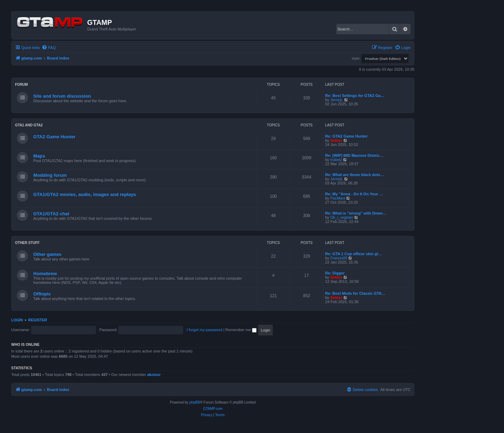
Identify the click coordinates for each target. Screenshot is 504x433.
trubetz (336, 160)
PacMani (338, 198)
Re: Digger (335, 273)
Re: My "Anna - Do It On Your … (354, 194)
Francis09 (339, 258)
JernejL (337, 100)
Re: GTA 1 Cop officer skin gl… (353, 254)
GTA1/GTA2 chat (51, 214)
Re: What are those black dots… (355, 175)
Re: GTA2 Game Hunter (346, 136)
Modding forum (50, 175)
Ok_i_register (342, 217)
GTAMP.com (213, 409)
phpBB (195, 402)
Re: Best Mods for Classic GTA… (355, 293)
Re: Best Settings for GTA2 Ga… (355, 96)
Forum (22, 85)
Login (17, 320)
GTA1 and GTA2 (29, 125)
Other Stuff (27, 243)
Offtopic (42, 294)
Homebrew (45, 274)
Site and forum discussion (62, 96)
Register (38, 320)
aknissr (154, 375)
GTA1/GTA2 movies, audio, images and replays (85, 194)
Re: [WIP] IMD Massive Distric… (354, 155)
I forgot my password (204, 330)
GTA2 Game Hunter (54, 137)
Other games (47, 254)
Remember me (241, 330)
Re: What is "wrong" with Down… (356, 213)
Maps (39, 156)
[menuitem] (49, 48)
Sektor (336, 140)
